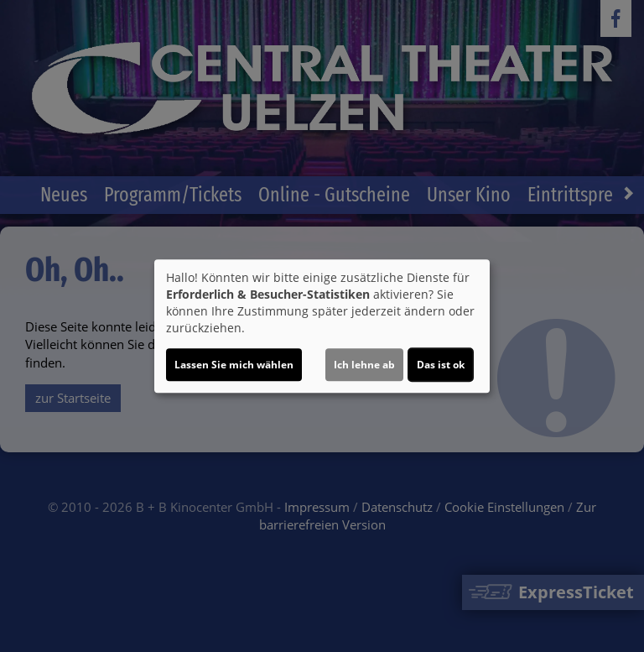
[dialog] (322, 326)
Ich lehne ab (364, 365)
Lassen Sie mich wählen (234, 365)
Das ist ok (441, 365)
